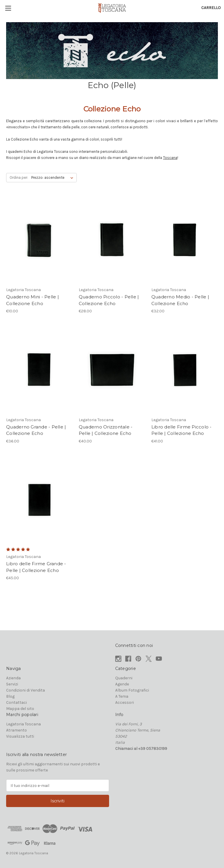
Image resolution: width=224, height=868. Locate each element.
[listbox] (53, 178)
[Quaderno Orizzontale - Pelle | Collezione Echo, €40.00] (112, 370)
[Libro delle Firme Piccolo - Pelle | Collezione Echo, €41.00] (185, 370)
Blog (10, 696)
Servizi (12, 684)
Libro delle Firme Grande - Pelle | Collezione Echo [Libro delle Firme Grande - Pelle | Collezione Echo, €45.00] (36, 567)
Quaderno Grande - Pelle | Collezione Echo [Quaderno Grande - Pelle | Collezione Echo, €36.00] (36, 430)
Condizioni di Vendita (26, 690)
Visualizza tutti (20, 736)
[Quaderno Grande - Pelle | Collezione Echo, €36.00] (39, 370)
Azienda (13, 678)
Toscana (170, 158)
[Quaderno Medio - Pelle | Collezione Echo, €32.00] (185, 240)
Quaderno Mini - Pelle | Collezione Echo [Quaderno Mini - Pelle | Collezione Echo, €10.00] (33, 300)
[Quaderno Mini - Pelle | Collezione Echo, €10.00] (39, 240)
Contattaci (16, 702)
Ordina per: (19, 177)
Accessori (125, 702)
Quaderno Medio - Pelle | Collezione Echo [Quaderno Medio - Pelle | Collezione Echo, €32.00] (180, 300)
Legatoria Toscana (23, 724)
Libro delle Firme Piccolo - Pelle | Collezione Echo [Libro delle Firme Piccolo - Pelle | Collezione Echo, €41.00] (182, 430)
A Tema (122, 696)
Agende (122, 684)
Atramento (16, 730)
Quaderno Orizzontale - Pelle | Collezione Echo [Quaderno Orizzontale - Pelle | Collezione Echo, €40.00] (106, 430)
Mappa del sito (20, 709)
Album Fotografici (132, 690)
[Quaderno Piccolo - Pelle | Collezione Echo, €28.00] (112, 240)
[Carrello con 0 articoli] (211, 8)
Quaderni (124, 678)
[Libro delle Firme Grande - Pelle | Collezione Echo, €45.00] (39, 500)
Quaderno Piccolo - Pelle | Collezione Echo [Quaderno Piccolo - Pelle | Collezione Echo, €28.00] (109, 300)
